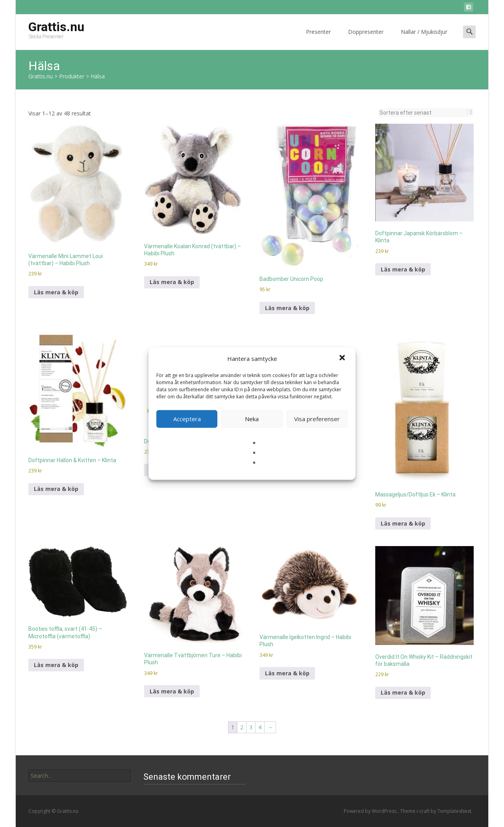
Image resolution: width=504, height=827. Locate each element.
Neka (252, 419)
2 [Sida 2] (242, 727)
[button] (343, 359)
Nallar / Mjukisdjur (424, 39)
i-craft (424, 811)
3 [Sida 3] (251, 727)
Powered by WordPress (371, 811)
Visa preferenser (317, 419)
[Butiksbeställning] (423, 113)
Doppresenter (366, 39)
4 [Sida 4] (260, 727)
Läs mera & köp (56, 292)
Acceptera (187, 419)
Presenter (318, 39)
